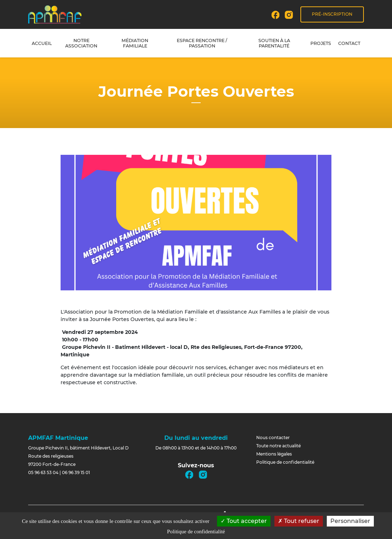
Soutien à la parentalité (274, 43)
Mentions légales (274, 454)
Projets (321, 43)
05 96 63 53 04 (43, 472)
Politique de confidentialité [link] (196, 532)
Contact (349, 43)
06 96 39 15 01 (76, 472)
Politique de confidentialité (285, 462)
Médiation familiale (135, 43)
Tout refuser (299, 521)
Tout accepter (244, 521)
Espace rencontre (202, 43)
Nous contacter (273, 438)
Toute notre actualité (278, 446)
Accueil (42, 43)
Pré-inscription (332, 14)
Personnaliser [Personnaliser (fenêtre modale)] (350, 521)
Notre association (81, 43)
